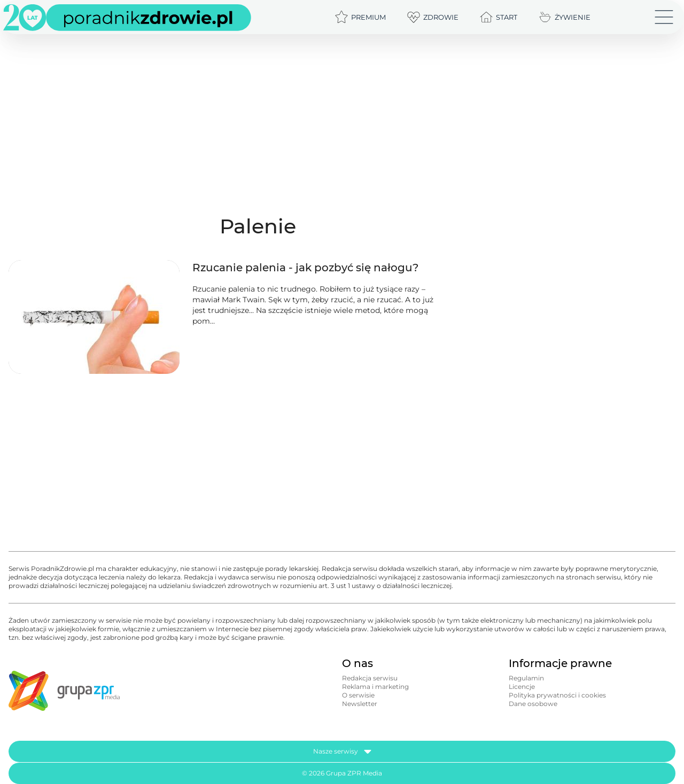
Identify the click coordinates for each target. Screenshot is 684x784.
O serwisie (358, 695)
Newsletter (360, 704)
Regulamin (526, 678)
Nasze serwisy (342, 751)
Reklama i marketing (375, 687)
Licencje (522, 687)
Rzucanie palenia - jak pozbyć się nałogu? (305, 268)
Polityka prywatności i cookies (557, 695)
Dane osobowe (533, 704)
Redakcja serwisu (370, 678)
